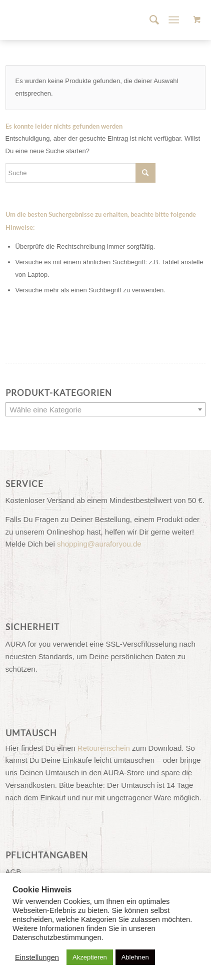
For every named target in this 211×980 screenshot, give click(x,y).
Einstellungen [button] (37, 957)
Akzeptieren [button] (90, 957)
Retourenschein (104, 748)
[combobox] (106, 409)
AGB (13, 872)
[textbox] (106, 410)
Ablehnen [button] (135, 957)
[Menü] (174, 20)
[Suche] (149, 20)
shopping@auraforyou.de (99, 544)
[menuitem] (149, 20)
